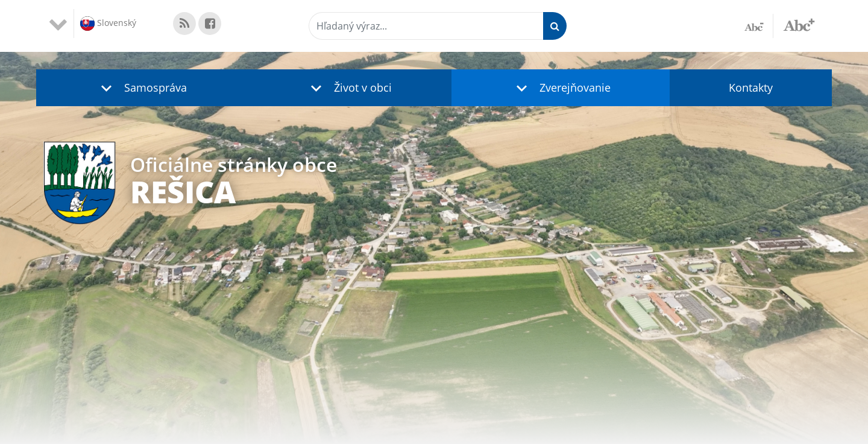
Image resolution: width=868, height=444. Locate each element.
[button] (141, 88)
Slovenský (108, 24)
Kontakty (751, 87)
